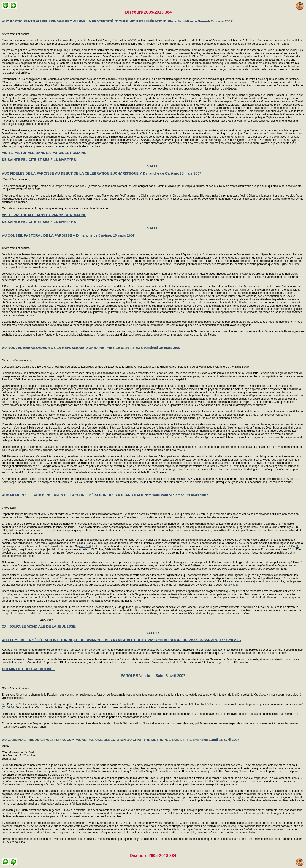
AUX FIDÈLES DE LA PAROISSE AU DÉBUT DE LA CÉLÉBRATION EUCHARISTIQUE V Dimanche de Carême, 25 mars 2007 (102, 173)
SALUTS (153, 633)
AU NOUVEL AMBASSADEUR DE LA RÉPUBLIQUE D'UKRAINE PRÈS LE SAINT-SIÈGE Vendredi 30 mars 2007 (91, 348)
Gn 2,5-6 (85, 546)
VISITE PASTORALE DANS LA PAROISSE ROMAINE (44, 153)
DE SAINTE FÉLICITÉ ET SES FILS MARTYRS (39, 160)
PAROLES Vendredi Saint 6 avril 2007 (153, 676)
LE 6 (291, 549)
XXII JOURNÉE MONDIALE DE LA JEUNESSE (39, 626)
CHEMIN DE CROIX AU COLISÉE (28, 669)
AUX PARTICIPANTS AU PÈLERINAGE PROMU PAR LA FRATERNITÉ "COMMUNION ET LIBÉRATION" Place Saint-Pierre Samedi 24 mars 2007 (117, 21)
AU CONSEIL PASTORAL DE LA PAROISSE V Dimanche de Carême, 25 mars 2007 (68, 235)
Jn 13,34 (60, 653)
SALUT (153, 166)
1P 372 (233, 585)
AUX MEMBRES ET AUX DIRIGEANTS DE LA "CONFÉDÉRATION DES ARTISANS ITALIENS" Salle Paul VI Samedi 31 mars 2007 (105, 495)
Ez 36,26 (8, 707)
